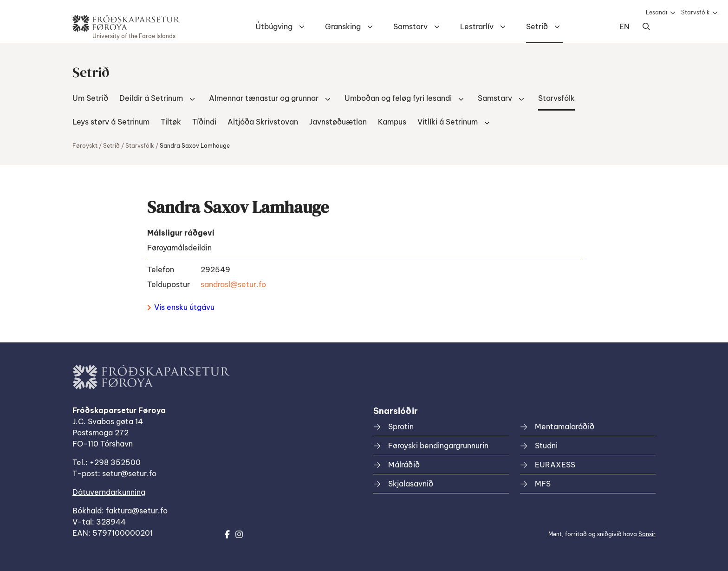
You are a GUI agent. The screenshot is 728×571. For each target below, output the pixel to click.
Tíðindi (204, 122)
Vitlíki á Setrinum (448, 122)
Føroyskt (85, 146)
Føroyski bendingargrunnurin (438, 446)
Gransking (343, 26)
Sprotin (401, 427)
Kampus (392, 122)
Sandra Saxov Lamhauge (195, 146)
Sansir (647, 534)
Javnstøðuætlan (338, 122)
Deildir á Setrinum (151, 98)
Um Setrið (90, 98)
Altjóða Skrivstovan (263, 122)
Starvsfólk (695, 12)
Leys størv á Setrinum (111, 122)
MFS (543, 484)
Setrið (537, 26)
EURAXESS (555, 465)
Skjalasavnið (411, 484)
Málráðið (404, 465)
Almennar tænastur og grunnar (264, 98)
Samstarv (410, 26)
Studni (546, 446)
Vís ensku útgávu (181, 307)
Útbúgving (274, 26)
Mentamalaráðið (565, 427)
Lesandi (656, 12)
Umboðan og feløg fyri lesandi (398, 98)
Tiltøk (171, 122)
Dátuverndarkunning (109, 492)
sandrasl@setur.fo (233, 284)
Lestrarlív (477, 26)
